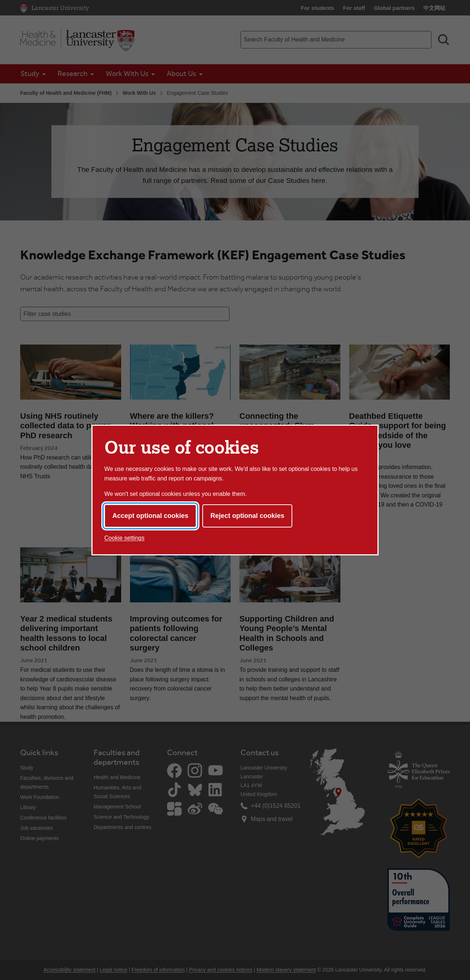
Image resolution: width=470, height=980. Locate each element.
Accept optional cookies (150, 516)
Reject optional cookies (247, 516)
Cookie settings (124, 538)
